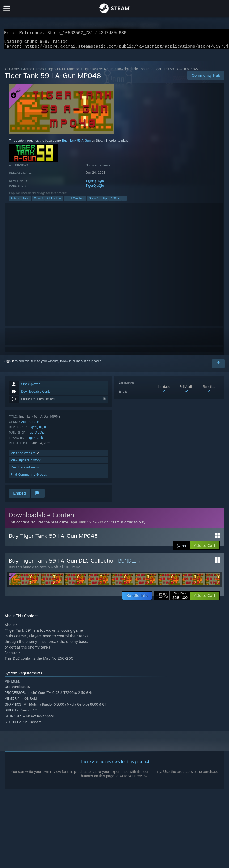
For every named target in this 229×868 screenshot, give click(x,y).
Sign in (9, 364)
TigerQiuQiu (95, 184)
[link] (172, 599)
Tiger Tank (35, 441)
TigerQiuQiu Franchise (63, 72)
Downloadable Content (134, 72)
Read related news (25, 470)
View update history (26, 463)
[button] (205, 549)
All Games (12, 72)
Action (15, 201)
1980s (115, 201)
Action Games (33, 72)
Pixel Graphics (75, 201)
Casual (38, 201)
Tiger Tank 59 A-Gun (98, 72)
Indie (26, 201)
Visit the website (25, 456)
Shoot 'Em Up (98, 201)
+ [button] (124, 201)
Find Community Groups (29, 478)
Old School (54, 201)
